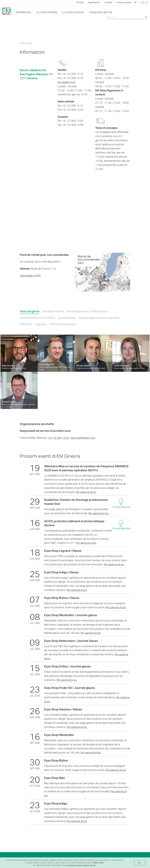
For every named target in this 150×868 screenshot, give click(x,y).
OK (140, 863)
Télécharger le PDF (30, 275)
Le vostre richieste (47, 12)
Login (144, 2)
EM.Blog (80, 2)
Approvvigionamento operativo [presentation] (99, 318)
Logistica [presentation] (40, 324)
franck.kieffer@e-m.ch (83, 438)
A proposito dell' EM (101, 12)
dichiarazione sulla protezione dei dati (81, 865)
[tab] (30, 311)
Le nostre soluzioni (73, 12)
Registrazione (94, 2)
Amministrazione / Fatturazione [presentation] (87, 311)
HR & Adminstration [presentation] (62, 324)
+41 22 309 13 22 (58, 438)
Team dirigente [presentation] (30, 311)
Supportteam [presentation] (67, 318)
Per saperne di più (86, 492)
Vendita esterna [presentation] (53, 311)
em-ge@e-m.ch (66, 82)
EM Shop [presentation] (26, 324)
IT (136, 2)
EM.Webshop (23, 12)
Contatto (108, 2)
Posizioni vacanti (124, 2)
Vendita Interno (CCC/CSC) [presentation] (38, 318)
